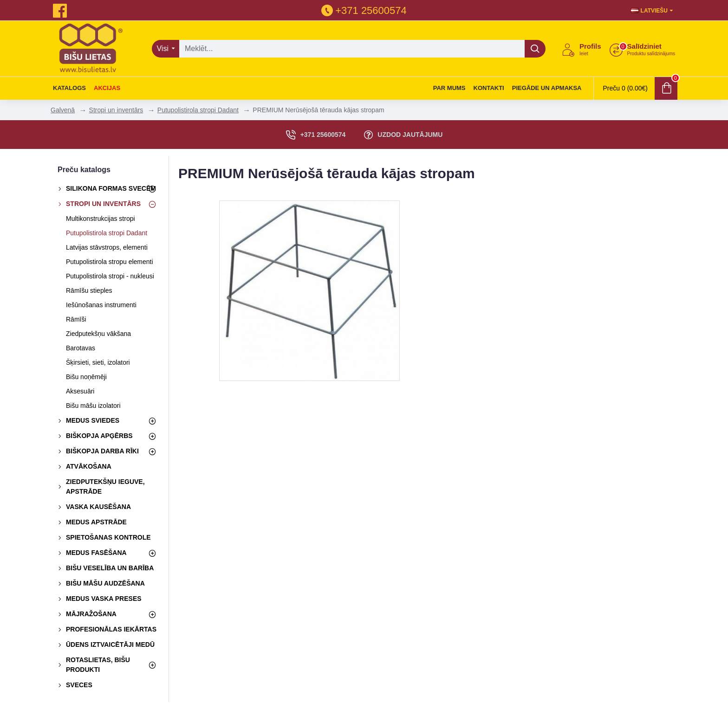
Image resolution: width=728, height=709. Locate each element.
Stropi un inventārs (116, 110)
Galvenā (63, 110)
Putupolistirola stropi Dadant (198, 110)
